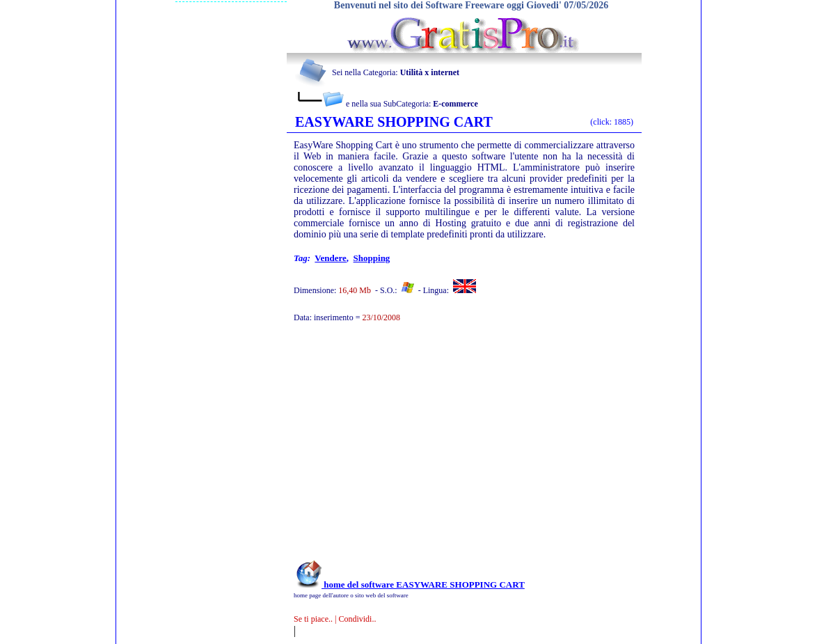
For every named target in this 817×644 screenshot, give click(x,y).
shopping (372, 258)
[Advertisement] (445, 448)
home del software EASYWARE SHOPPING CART (409, 584)
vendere (331, 258)
